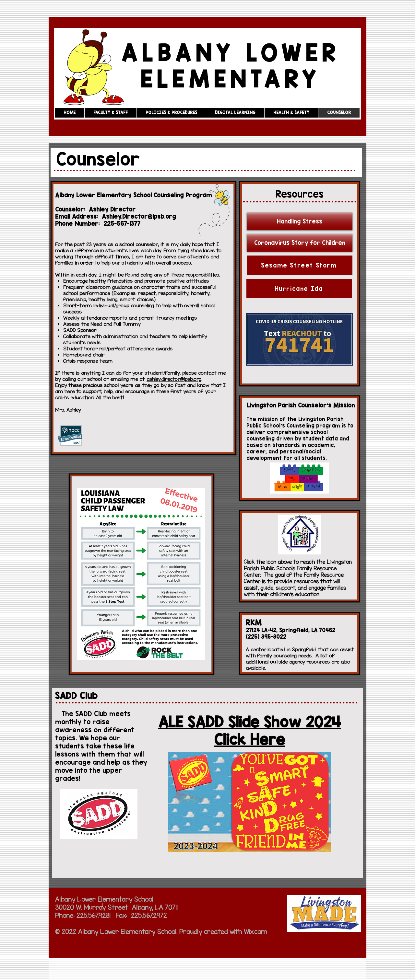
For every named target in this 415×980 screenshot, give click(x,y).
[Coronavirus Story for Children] (300, 243)
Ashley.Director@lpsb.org (139, 216)
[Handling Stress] (300, 221)
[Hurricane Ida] (299, 289)
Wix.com (255, 932)
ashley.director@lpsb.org (174, 379)
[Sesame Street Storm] (300, 265)
